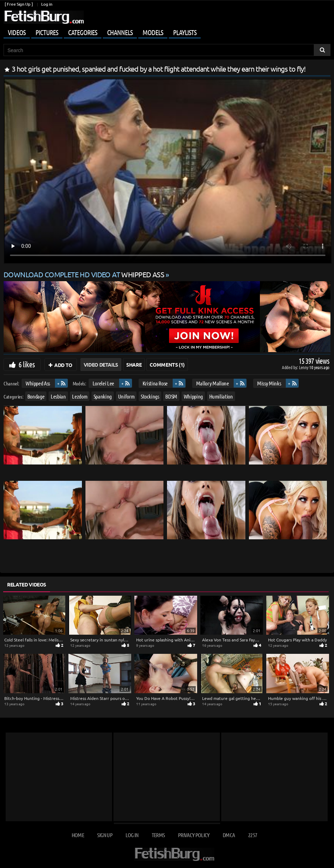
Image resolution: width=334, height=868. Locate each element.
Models (153, 32)
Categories (83, 32)
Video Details (101, 365)
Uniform (126, 396)
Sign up (105, 835)
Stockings (150, 396)
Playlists (185, 32)
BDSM (171, 396)
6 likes (27, 364)
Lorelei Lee (103, 383)
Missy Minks (269, 383)
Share (134, 365)
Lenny (304, 367)
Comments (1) (167, 365)
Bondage (36, 396)
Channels (120, 32)
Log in (47, 4)
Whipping (193, 396)
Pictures (47, 32)
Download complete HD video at (85, 274)
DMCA (229, 835)
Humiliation (221, 396)
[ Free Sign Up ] (19, 4)
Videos (17, 32)
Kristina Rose (155, 383)
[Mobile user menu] (167, 31)
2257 (253, 835)
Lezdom (80, 396)
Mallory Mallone (213, 383)
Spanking (103, 396)
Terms (158, 835)
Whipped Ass (38, 383)
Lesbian (58, 396)
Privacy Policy (194, 835)
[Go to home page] (44, 17)
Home (78, 835)
